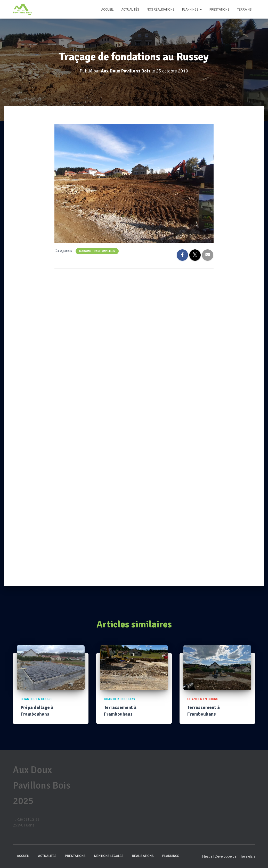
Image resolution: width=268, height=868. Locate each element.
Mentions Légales (109, 856)
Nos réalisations (161, 10)
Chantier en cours (36, 699)
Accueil (107, 10)
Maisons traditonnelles (97, 251)
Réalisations (143, 856)
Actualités (130, 10)
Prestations (219, 10)
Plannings (192, 10)
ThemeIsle (247, 856)
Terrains (244, 10)
